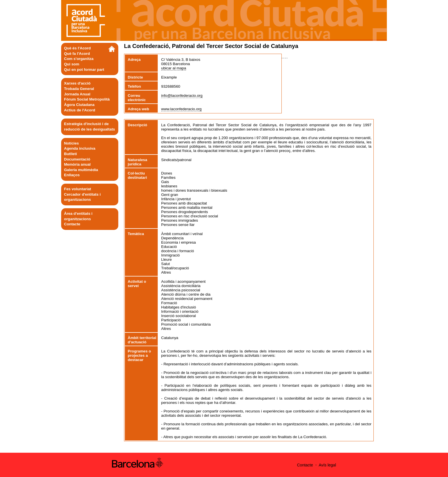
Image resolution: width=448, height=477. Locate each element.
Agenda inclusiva (80, 148)
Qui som (72, 64)
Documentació (77, 159)
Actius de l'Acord (80, 110)
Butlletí (70, 154)
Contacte (72, 224)
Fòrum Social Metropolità (87, 99)
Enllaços (72, 175)
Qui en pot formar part (84, 70)
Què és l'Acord (77, 48)
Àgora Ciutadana (79, 105)
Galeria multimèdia (81, 170)
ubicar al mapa (174, 68)
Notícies (71, 143)
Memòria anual (77, 164)
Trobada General (79, 89)
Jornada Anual (77, 94)
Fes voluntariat (78, 189)
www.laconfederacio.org (181, 109)
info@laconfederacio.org (182, 96)
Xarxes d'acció (77, 83)
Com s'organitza (79, 59)
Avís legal (327, 465)
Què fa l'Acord (77, 54)
